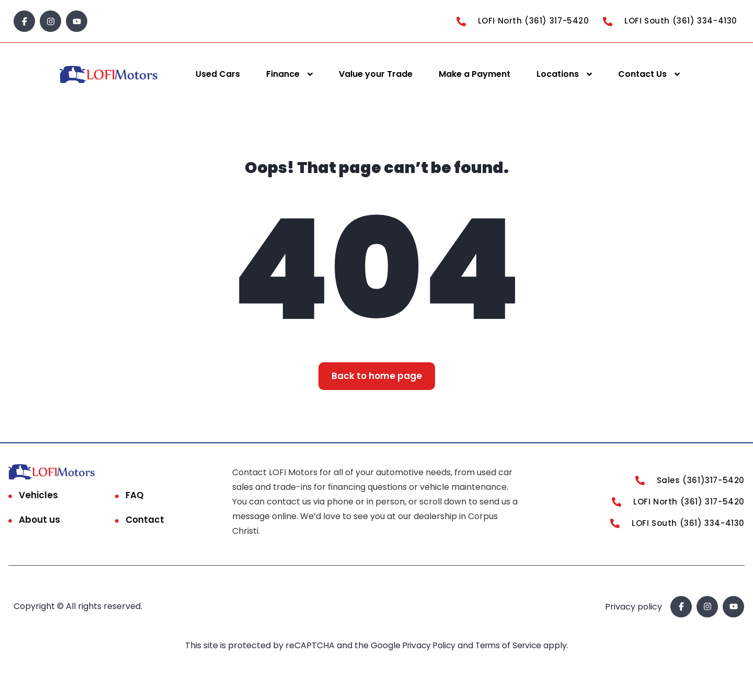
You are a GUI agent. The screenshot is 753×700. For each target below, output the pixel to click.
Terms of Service (511, 645)
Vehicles (38, 495)
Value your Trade (376, 74)
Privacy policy (634, 607)
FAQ (135, 495)
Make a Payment (475, 74)
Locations (558, 74)
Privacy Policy (428, 645)
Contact (145, 520)
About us (39, 520)
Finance (283, 74)
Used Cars (218, 74)
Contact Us (642, 74)
